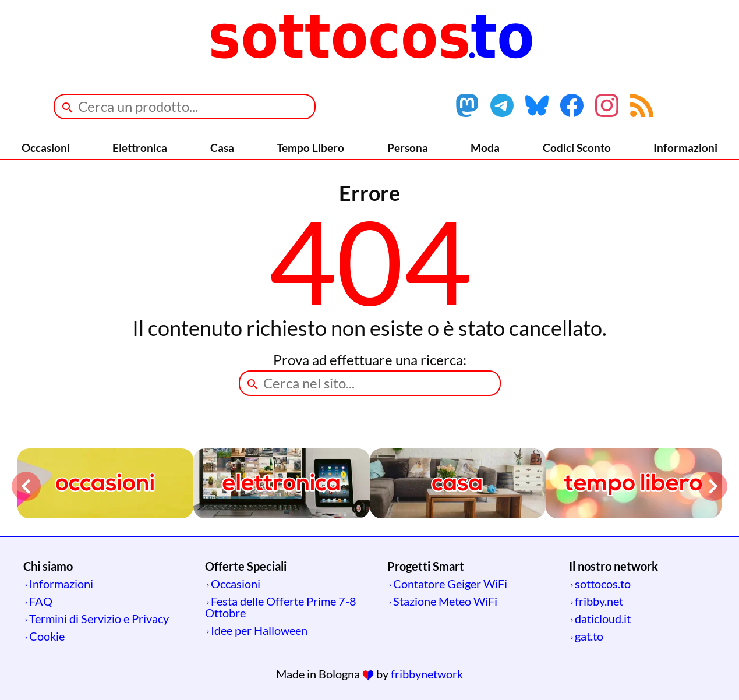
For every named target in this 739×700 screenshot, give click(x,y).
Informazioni (685, 148)
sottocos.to (603, 584)
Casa (222, 148)
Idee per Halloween (259, 630)
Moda (485, 148)
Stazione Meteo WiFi (445, 601)
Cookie (47, 636)
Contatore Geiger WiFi (450, 584)
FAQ (41, 601)
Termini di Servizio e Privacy (99, 618)
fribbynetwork (427, 674)
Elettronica (140, 148)
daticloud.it (603, 618)
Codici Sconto (577, 148)
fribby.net (599, 601)
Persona (408, 148)
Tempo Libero (310, 148)
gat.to (589, 636)
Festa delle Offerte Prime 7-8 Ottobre (281, 607)
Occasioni (46, 148)
